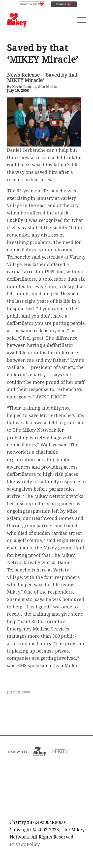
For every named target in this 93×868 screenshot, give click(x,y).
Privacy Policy (25, 844)
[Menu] (79, 20)
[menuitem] (32, 4)
